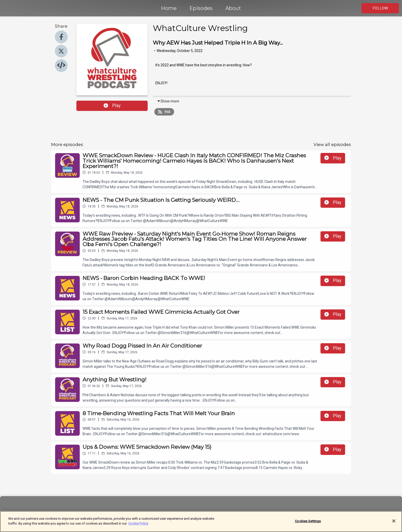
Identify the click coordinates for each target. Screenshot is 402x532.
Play (112, 106)
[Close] (394, 523)
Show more (168, 101)
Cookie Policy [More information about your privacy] (138, 525)
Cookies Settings (308, 523)
